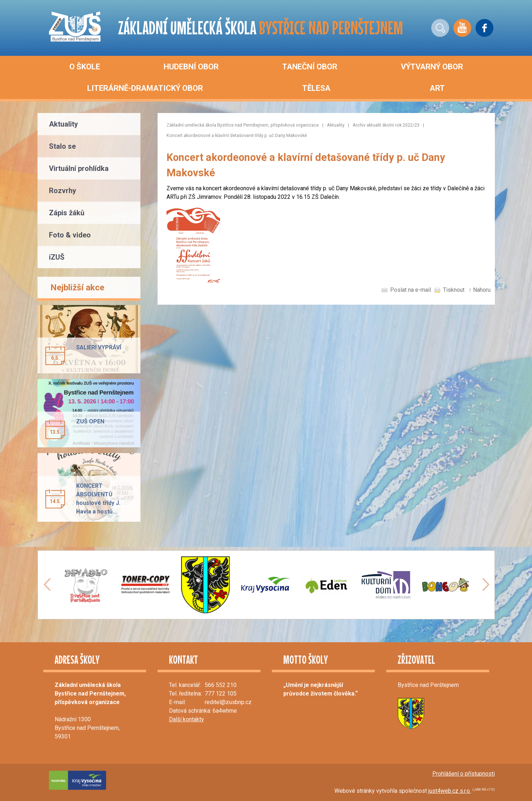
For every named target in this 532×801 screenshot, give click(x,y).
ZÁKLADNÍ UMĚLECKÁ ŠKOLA (261, 28)
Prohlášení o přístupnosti (464, 774)
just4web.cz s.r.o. (450, 791)
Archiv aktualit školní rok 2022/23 (386, 125)
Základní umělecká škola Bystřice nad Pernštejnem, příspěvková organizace (243, 125)
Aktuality (336, 125)
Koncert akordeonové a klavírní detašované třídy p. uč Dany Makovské (237, 135)
